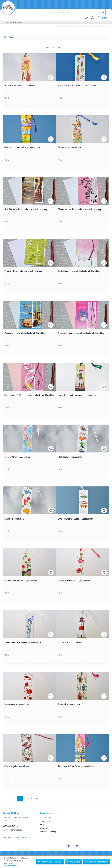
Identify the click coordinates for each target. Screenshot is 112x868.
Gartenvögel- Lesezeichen (17, 767)
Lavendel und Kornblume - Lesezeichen (23, 643)
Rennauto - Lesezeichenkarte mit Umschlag (25, 333)
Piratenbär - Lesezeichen (69, 148)
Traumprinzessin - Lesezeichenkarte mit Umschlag (81, 333)
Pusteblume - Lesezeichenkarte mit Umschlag (79, 271)
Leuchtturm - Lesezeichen (70, 643)
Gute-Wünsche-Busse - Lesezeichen (75, 519)
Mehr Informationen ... (12, 866)
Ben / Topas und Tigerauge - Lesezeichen (77, 395)
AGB (42, 825)
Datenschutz (45, 817)
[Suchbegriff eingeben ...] (74, 12)
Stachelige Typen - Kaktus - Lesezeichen (77, 86)
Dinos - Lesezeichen (14, 519)
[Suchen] (103, 12)
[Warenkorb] (102, 18)
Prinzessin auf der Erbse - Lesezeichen (76, 767)
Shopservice (46, 813)
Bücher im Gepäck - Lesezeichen (20, 86)
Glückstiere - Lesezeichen (70, 457)
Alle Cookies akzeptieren (96, 862)
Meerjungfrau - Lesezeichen (17, 457)
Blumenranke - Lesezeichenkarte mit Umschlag (79, 210)
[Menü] (37, 12)
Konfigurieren (74, 862)
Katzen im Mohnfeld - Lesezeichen (74, 581)
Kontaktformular (24, 837)
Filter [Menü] (8, 37)
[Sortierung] (56, 47)
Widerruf (44, 828)
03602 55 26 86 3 (10, 826)
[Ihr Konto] (92, 18)
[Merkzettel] (86, 18)
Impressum (45, 821)
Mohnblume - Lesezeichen (17, 705)
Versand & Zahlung (48, 832)
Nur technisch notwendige (50, 862)
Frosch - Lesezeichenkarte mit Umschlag (23, 271)
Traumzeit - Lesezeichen (69, 705)
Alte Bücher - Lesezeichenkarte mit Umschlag (26, 210)
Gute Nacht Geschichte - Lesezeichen (22, 148)
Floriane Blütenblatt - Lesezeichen (21, 581)
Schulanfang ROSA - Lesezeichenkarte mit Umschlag (29, 395)
